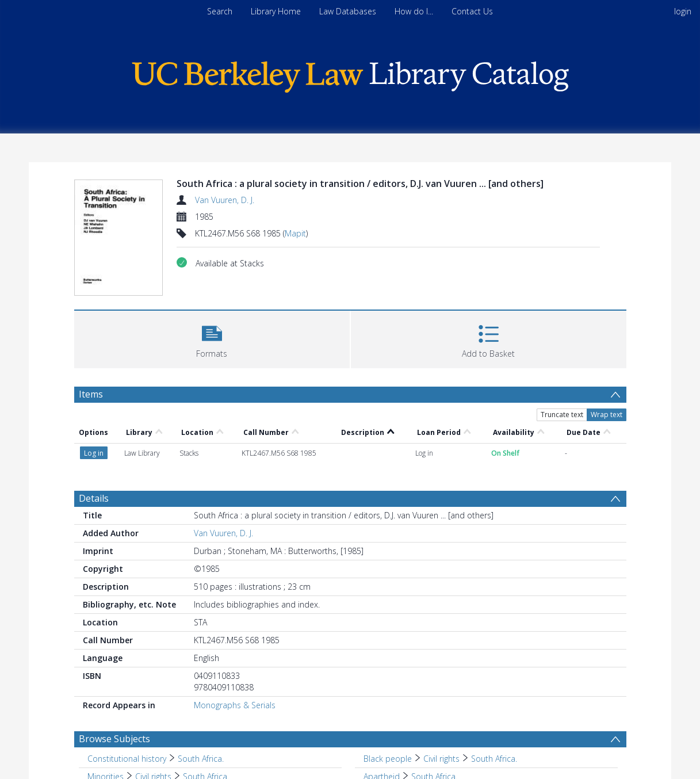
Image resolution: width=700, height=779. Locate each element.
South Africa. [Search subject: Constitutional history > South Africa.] (201, 759)
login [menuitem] (683, 11)
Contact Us (472, 11)
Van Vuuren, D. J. (225, 200)
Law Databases (348, 11)
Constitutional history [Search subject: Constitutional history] (127, 759)
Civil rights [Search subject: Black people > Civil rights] (441, 759)
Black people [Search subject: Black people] (388, 759)
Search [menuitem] (220, 11)
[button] (212, 338)
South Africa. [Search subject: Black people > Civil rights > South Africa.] (494, 759)
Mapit (295, 233)
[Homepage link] (350, 74)
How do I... (414, 11)
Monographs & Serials (235, 705)
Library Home (276, 11)
